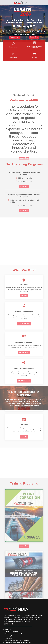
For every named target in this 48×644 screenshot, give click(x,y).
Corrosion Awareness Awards (14, 634)
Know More (24, 222)
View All (24, 545)
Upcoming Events (10, 636)
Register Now (18, 42)
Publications (8, 638)
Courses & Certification (11, 632)
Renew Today (24, 461)
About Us (8, 630)
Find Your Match (24, 432)
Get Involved (24, 516)
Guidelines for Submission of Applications (17, 640)
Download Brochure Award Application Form (18, 642)
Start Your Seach (24, 489)
